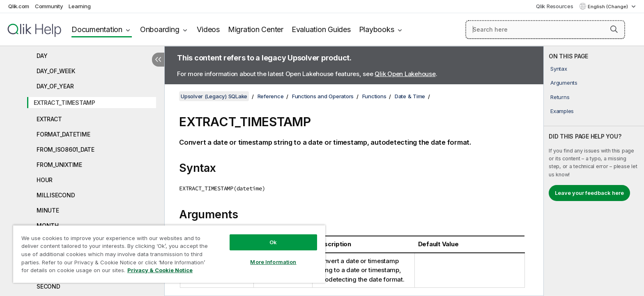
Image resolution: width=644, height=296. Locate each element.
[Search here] (545, 30)
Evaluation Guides (321, 29)
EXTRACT (49, 119)
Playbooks (377, 29)
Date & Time (410, 96)
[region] (169, 254)
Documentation (97, 29)
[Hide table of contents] (158, 60)
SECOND (48, 286)
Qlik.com (19, 6)
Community (49, 6)
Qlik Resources (555, 6)
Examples (562, 111)
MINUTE (48, 210)
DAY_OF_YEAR (55, 86)
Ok (273, 242)
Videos (208, 29)
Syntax (559, 69)
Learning (79, 6)
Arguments (564, 83)
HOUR (45, 180)
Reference (271, 96)
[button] (614, 29)
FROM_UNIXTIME (59, 165)
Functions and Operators (323, 96)
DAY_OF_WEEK (56, 71)
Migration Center (256, 29)
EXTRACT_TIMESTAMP (64, 103)
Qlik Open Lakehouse (405, 74)
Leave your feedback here (589, 193)
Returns (560, 97)
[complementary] (594, 171)
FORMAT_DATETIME (63, 134)
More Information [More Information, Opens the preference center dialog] (273, 262)
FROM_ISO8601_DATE (66, 149)
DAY (42, 56)
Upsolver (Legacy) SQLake (214, 96)
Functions (374, 96)
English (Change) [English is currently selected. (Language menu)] (608, 7)
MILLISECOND (56, 195)
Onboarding (160, 29)
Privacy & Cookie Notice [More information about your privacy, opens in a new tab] (160, 270)
